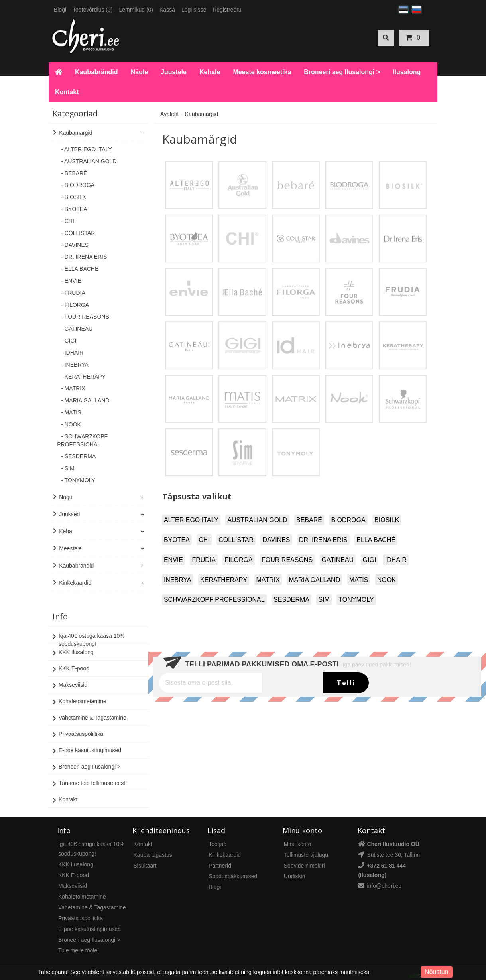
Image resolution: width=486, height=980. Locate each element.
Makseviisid (70, 678)
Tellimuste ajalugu (306, 847)
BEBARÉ (309, 520)
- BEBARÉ (74, 173)
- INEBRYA (75, 365)
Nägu (66, 497)
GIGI (370, 560)
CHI (204, 540)
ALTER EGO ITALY (191, 520)
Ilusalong (407, 72)
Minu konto (297, 836)
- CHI (68, 221)
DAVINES (276, 540)
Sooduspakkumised (233, 869)
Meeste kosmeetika (262, 72)
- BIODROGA (78, 185)
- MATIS (71, 412)
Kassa (167, 10)
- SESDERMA (78, 456)
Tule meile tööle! (79, 943)
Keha (66, 531)
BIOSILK (387, 520)
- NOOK (71, 424)
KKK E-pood (71, 662)
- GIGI (69, 341)
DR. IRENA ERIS (323, 540)
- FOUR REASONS (85, 317)
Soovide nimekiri (304, 858)
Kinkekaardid (75, 583)
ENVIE (173, 560)
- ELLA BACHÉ (80, 269)
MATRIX (268, 580)
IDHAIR (396, 560)
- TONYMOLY (78, 480)
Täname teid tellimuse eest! (90, 776)
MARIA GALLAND (314, 580)
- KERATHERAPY (83, 377)
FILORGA (238, 560)
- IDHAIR (72, 353)
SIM (324, 600)
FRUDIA (204, 560)
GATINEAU (338, 560)
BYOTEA (177, 540)
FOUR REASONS (287, 560)
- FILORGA (75, 305)
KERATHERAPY (224, 580)
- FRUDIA (73, 293)
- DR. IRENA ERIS (84, 257)
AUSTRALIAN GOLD (257, 520)
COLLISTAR (236, 540)
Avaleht (169, 114)
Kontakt (67, 92)
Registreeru (227, 10)
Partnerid (220, 858)
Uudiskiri (295, 869)
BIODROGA (348, 520)
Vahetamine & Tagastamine (90, 711)
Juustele (174, 72)
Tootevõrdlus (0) (92, 10)
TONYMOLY (356, 600)
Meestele (70, 548)
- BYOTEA (74, 209)
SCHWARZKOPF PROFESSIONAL (214, 600)
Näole (139, 72)
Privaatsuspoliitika (78, 727)
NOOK (387, 580)
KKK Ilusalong (73, 645)
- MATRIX (73, 388)
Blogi (60, 10)
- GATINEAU (77, 329)
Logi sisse (194, 10)
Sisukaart (145, 858)
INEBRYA (178, 580)
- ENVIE (71, 281)
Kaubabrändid (96, 72)
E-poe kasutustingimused (87, 743)
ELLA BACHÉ (376, 540)
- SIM (68, 468)
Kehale (210, 72)
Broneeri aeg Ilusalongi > (342, 72)
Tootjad (217, 836)
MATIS (359, 580)
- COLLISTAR (78, 233)
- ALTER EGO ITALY (87, 149)
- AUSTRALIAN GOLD (89, 161)
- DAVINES (75, 245)
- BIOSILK (74, 197)
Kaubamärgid (76, 133)
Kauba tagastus (153, 847)
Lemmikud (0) (136, 10)
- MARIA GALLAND (85, 400)
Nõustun (437, 972)
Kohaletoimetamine (80, 694)
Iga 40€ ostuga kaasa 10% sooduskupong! (89, 632)
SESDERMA (291, 600)
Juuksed (69, 514)
